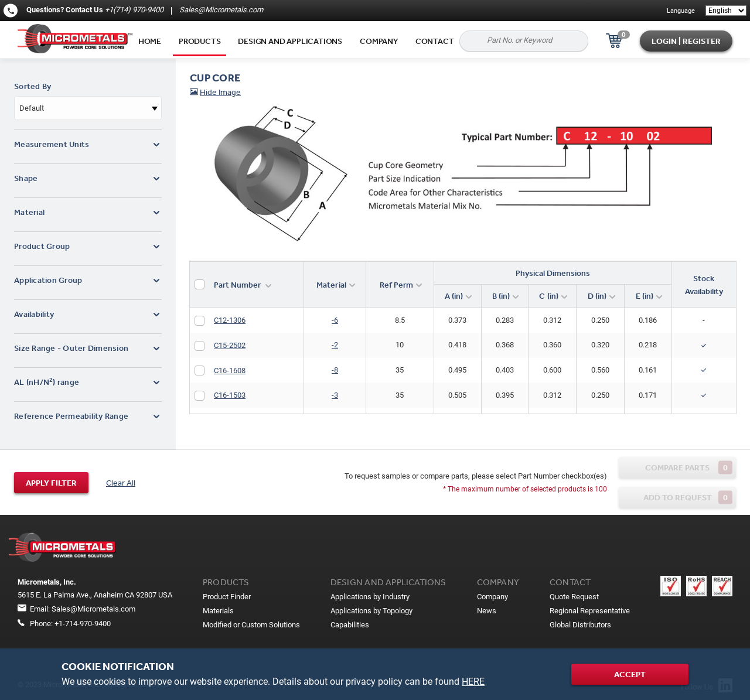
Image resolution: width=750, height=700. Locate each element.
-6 (335, 320)
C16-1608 (230, 371)
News (487, 611)
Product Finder (227, 597)
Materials (218, 611)
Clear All (121, 483)
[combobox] (88, 108)
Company (379, 41)
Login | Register (686, 41)
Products (200, 41)
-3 (335, 395)
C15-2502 (230, 345)
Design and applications (290, 41)
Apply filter (51, 483)
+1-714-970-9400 (83, 624)
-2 (335, 345)
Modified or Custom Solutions (251, 625)
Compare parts (689, 468)
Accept (630, 674)
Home (150, 41)
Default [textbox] (32, 108)
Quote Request (574, 597)
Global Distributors (580, 625)
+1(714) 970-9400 (134, 10)
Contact (435, 41)
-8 (335, 370)
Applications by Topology (371, 611)
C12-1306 (230, 320)
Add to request (688, 498)
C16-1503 (230, 395)
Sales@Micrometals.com (220, 10)
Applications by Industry (370, 597)
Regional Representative (590, 611)
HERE (473, 682)
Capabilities (350, 625)
